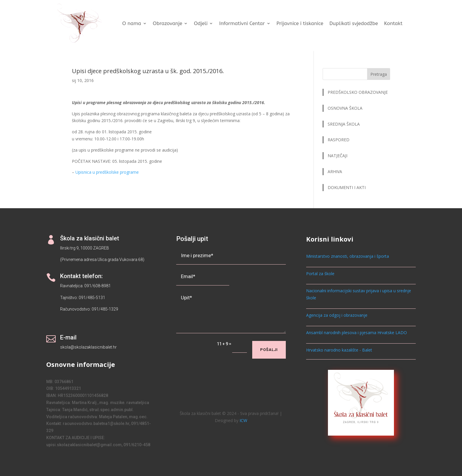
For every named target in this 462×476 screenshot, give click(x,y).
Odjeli (201, 23)
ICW (243, 420)
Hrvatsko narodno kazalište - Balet (339, 350)
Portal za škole (320, 274)
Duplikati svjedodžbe (354, 23)
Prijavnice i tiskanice (300, 23)
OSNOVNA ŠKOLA (345, 108)
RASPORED (339, 140)
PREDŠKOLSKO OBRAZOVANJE (358, 92)
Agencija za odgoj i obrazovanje (337, 315)
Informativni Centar (242, 23)
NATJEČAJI (338, 156)
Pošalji (269, 350)
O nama (132, 23)
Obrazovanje (167, 23)
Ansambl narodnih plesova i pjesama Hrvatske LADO (357, 333)
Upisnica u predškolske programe (107, 172)
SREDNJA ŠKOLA (344, 124)
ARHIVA (335, 171)
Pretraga (379, 74)
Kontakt (393, 23)
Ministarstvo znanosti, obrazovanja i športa (348, 256)
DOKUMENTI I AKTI (347, 187)
